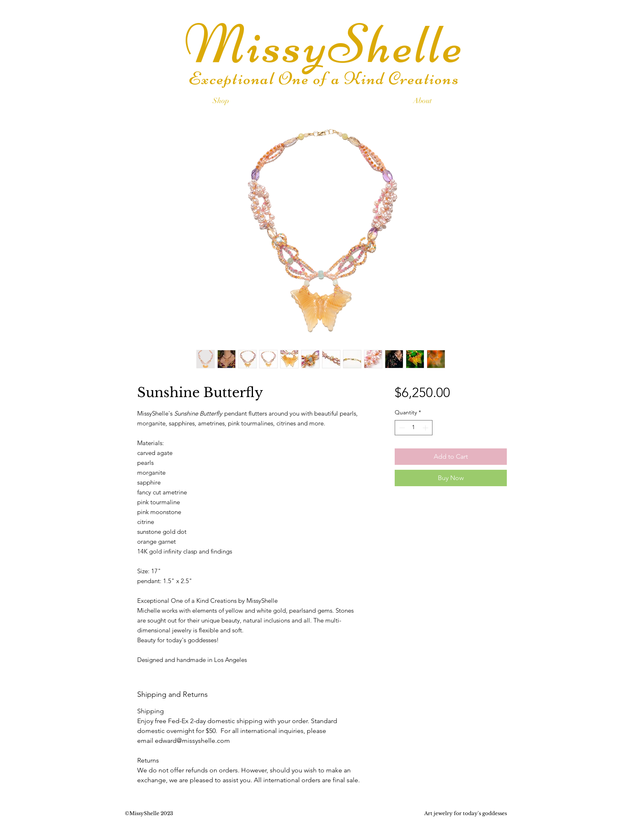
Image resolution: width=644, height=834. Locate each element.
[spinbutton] (414, 428)
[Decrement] (401, 428)
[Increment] (426, 428)
